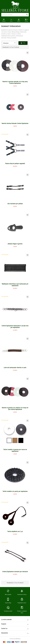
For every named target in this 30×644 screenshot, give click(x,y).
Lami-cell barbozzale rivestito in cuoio (15, 368)
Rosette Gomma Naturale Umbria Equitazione (15, 123)
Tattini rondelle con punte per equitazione (15, 491)
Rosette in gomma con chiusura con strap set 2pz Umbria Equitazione (15, 409)
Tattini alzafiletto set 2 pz (15, 531)
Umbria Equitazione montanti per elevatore (15, 572)
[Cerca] (15, 15)
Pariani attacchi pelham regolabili (15, 164)
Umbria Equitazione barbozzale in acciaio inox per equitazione (15, 327)
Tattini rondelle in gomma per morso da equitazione (15, 450)
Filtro (23, 43)
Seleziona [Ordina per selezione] (10, 43)
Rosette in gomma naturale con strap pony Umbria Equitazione (15, 82)
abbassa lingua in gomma (15, 244)
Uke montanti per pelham (15, 204)
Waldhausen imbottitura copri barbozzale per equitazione (15, 285)
